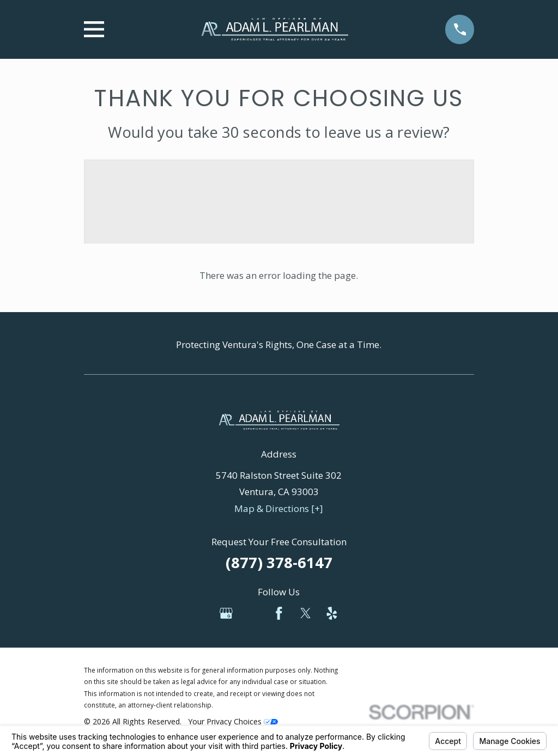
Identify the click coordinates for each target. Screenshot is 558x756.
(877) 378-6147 (279, 562)
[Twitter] (306, 613)
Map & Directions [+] (279, 508)
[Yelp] (332, 613)
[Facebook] (279, 613)
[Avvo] (252, 613)
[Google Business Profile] (226, 613)
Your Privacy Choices (233, 721)
